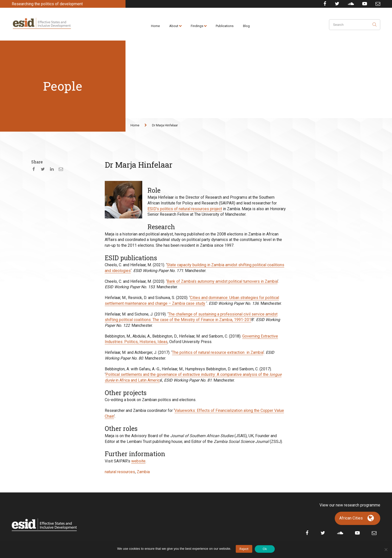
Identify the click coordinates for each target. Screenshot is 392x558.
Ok (265, 549)
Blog (246, 26)
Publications (225, 26)
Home (155, 26)
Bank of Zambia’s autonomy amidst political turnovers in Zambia (222, 281)
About (174, 26)
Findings (197, 26)
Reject (244, 549)
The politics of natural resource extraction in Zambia (218, 352)
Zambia (143, 472)
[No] (386, 549)
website (138, 461)
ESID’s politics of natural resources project (185, 209)
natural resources (120, 472)
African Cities (351, 518)
